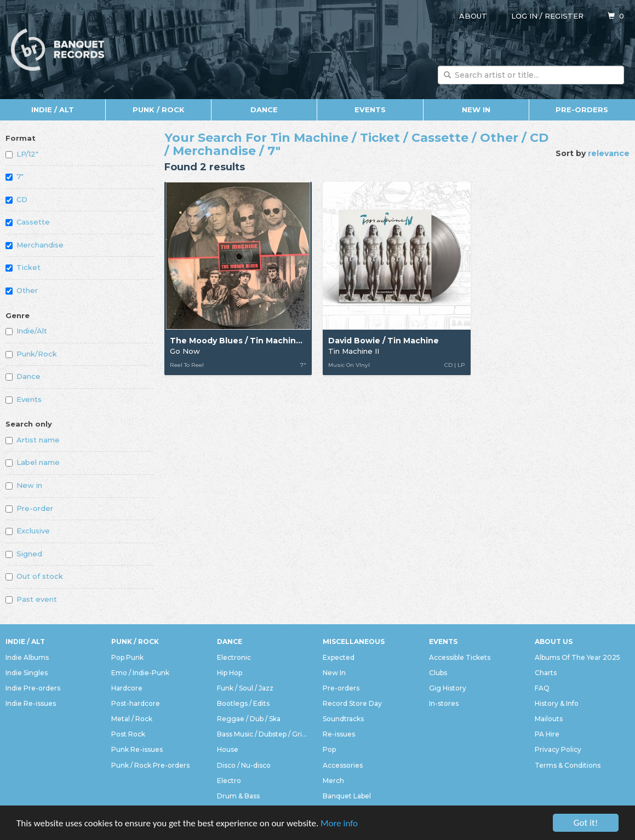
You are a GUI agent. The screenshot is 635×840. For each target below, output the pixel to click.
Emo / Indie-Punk (140, 673)
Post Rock (128, 734)
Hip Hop (230, 673)
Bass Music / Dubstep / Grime (264, 734)
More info (339, 827)
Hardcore (127, 688)
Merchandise (35, 245)
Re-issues (339, 734)
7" (15, 176)
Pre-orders (582, 110)
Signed (24, 554)
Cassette (28, 222)
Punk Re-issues (137, 749)
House (228, 749)
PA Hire (547, 734)
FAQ (542, 688)
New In (476, 110)
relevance (609, 153)
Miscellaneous (354, 641)
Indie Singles (27, 673)
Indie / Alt (53, 110)
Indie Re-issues (31, 703)
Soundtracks (343, 719)
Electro (229, 781)
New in (24, 485)
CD (16, 199)
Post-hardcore (136, 703)
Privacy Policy (558, 749)
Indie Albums (27, 657)
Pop (329, 749)
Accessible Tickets (460, 657)
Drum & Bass (238, 796)
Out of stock (34, 576)
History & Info (557, 703)
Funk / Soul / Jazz (245, 688)
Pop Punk (127, 657)
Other (22, 290)
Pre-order (29, 508)
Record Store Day (352, 703)
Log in (524, 16)
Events (370, 110)
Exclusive (28, 531)
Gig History (448, 688)
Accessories (343, 765)
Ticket (23, 267)
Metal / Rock (132, 719)
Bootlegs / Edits (243, 703)
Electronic (234, 657)
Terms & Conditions (568, 765)
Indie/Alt (26, 331)
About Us (554, 641)
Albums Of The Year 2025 (577, 657)
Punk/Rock (31, 354)
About (473, 16)
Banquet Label (347, 796)
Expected (339, 657)
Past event (31, 599)
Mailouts (549, 719)
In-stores (444, 703)
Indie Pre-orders (33, 688)
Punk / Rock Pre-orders (150, 765)
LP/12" (22, 154)
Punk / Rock (159, 110)
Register (564, 16)
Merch (333, 781)
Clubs (438, 673)
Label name (33, 462)
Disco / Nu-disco (244, 765)
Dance (264, 110)
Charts (546, 673)
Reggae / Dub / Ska (249, 719)
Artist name (33, 440)
